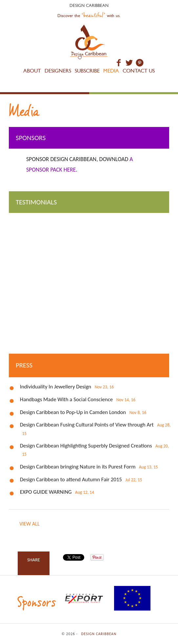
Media (111, 71)
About (32, 71)
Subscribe (87, 71)
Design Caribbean (89, 43)
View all (29, 524)
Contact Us (139, 71)
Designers (58, 71)
